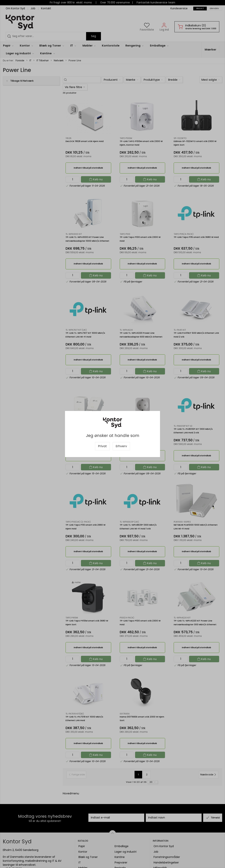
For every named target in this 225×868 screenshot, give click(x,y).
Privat (102, 446)
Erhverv (121, 446)
